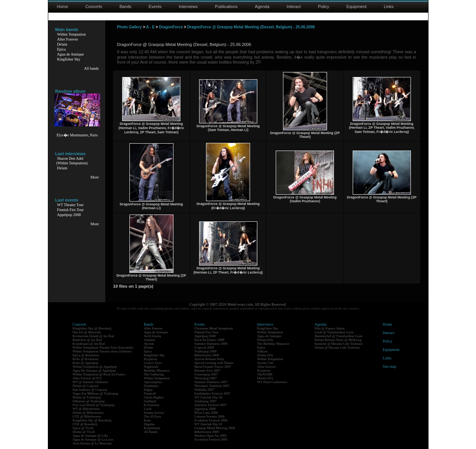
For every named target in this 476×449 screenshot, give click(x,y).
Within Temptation (71, 34)
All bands (91, 68)
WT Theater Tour (70, 205)
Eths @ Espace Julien (330, 328)
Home (63, 7)
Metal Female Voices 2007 (213, 367)
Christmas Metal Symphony (214, 328)
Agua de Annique (70, 54)
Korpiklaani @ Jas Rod (89, 344)
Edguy (149, 390)
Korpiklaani (152, 428)
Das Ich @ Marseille (87, 332)
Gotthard (150, 401)
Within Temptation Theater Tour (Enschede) (103, 347)
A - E (150, 27)
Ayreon (149, 344)
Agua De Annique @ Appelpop (94, 370)
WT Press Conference (272, 382)
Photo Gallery (129, 27)
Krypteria (150, 359)
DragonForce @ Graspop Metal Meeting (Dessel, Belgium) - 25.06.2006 (251, 27)
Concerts (94, 7)
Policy (323, 7)
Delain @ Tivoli (84, 432)
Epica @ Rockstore (86, 355)
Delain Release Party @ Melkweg (338, 340)
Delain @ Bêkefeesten (88, 413)
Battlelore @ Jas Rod (88, 340)
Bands (125, 7)
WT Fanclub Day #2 (209, 397)
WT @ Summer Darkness (91, 382)
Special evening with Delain (214, 363)
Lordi (148, 409)
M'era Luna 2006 (206, 413)
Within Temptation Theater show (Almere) (102, 351)
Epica (61, 49)
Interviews (188, 7)
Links (389, 7)
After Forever (68, 39)
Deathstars (151, 386)
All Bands (151, 432)
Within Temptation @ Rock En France (99, 374)
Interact (294, 7)
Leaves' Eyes (153, 363)
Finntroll (150, 393)
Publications (226, 7)
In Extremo (152, 405)
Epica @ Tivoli (83, 428)
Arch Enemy (153, 336)
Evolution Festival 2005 (211, 439)
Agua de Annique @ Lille (91, 436)
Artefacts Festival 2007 (211, 405)
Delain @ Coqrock (86, 386)
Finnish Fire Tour (70, 210)
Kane (148, 420)
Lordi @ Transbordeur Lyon (334, 332)
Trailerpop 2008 (206, 351)
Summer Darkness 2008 (211, 344)
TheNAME (265, 374)
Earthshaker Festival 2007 (213, 393)
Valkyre (263, 351)
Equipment (357, 7)
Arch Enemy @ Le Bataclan (92, 443)
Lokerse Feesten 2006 (210, 416)
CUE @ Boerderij (85, 424)
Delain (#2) (265, 355)
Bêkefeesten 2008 (207, 355)
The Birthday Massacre (273, 344)
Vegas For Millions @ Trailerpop (96, 393)
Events (155, 7)
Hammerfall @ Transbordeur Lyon (339, 336)
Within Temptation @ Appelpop (95, 367)
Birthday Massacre (157, 370)
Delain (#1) (265, 378)
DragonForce (171, 27)
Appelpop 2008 (69, 215)
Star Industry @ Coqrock (90, 390)
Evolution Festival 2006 (211, 420)
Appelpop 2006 (205, 409)
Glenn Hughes (154, 397)
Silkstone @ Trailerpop (89, 401)
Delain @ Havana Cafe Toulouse (337, 347)
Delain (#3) (265, 340)
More (95, 177)
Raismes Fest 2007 (208, 370)
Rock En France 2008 (209, 340)
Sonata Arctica (154, 413)
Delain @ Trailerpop (87, 397)
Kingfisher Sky (69, 59)
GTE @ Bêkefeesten (87, 416)
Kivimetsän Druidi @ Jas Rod (93, 336)
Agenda (262, 7)
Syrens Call (265, 363)
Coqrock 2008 (204, 347)
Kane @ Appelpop (86, 363)
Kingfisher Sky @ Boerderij (92, 328)
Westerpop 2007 (206, 378)
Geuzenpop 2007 (206, 374)
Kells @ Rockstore (86, 359)
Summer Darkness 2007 (211, 382)
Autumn (150, 340)
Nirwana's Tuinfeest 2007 (212, 386)
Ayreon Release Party (209, 359)
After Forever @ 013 (87, 378)
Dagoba (149, 424)
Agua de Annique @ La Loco (93, 439)
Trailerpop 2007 (206, 401)
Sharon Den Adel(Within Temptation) (72, 161)
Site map (390, 366)
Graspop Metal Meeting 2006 (215, 428)
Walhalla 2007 (204, 390)
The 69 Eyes (153, 416)
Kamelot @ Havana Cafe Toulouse (339, 344)
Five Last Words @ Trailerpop (94, 405)
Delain (62, 44)
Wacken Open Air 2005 (211, 436)
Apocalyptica (153, 382)
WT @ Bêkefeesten (86, 409)
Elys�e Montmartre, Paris (77, 135)
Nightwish (151, 367)
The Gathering (154, 374)
